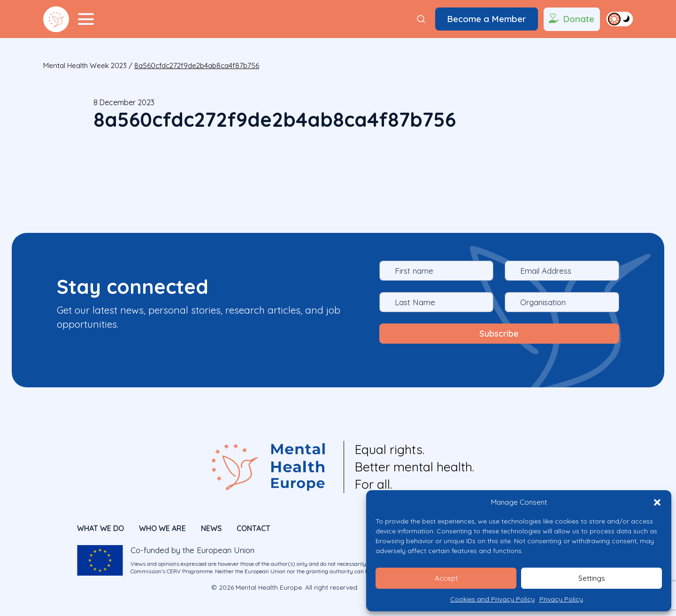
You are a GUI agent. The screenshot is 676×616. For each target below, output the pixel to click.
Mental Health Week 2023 (85, 65)
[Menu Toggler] (86, 19)
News (211, 527)
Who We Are (162, 527)
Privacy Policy (561, 599)
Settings (592, 578)
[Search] (421, 19)
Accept (446, 578)
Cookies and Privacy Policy (492, 599)
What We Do (100, 527)
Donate (571, 19)
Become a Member (487, 19)
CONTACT (253, 527)
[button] (657, 502)
